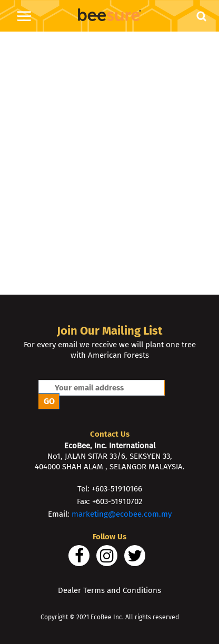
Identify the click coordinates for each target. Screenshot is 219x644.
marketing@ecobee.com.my (122, 514)
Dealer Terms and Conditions (109, 590)
